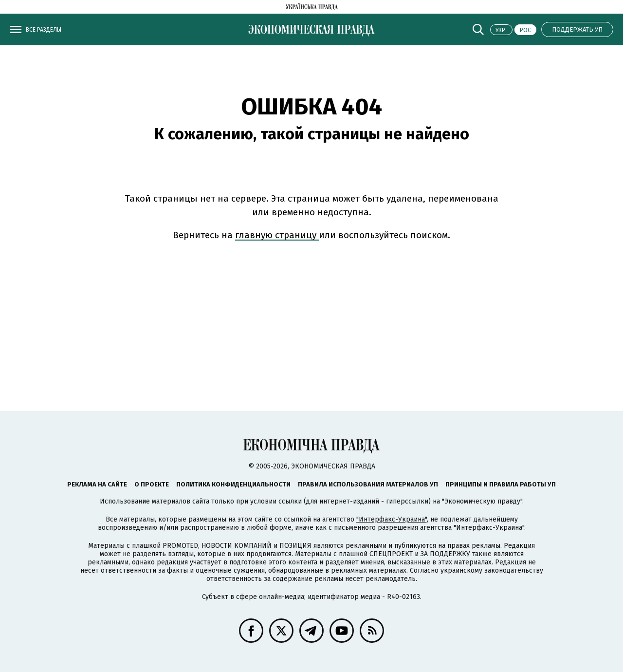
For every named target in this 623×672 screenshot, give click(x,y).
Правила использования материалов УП (368, 484)
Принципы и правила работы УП (501, 484)
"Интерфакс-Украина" (392, 519)
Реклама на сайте (97, 484)
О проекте (152, 484)
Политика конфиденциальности (233, 484)
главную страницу (277, 235)
